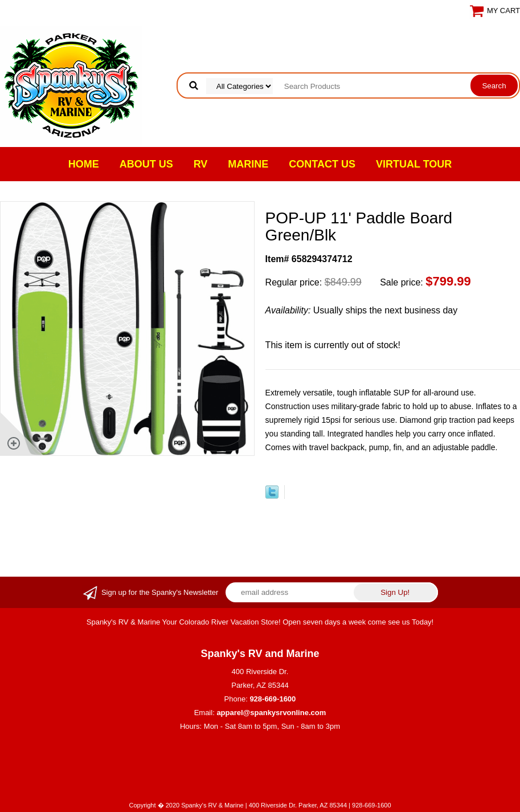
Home (84, 164)
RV (201, 164)
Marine (248, 164)
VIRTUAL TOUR (414, 164)
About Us (146, 164)
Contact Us (322, 164)
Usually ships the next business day (362, 310)
